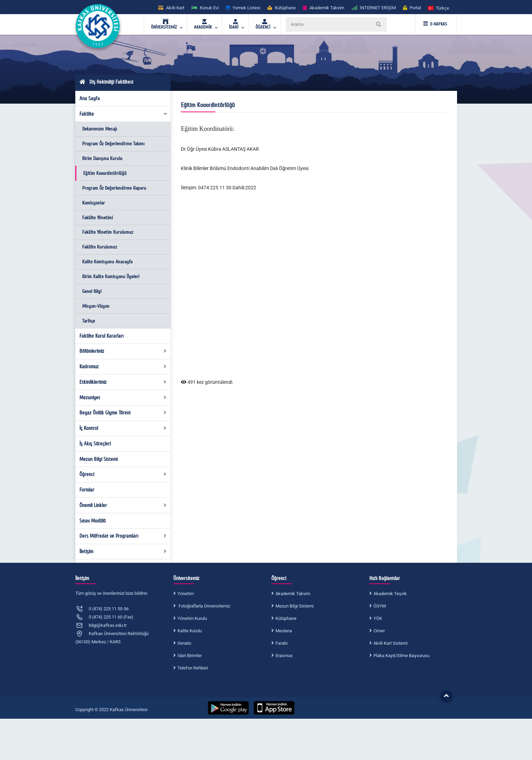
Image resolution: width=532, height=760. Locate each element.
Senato (184, 643)
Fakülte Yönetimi (97, 218)
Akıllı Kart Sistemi (390, 643)
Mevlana (284, 631)
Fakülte (123, 114)
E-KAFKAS (435, 24)
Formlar (87, 490)
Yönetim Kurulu (192, 618)
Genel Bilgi (92, 291)
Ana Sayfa (90, 98)
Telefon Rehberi (193, 668)
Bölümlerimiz (123, 351)
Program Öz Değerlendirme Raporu (114, 188)
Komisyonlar (94, 203)
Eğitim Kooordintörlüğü (105, 173)
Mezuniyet (123, 398)
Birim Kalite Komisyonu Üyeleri (111, 277)
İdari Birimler (190, 656)
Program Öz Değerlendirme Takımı (113, 144)
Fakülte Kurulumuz (100, 247)
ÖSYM (380, 606)
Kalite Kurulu (190, 631)
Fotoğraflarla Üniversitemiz (204, 606)
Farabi (281, 643)
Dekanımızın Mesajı (100, 129)
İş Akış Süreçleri (95, 444)
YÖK (378, 618)
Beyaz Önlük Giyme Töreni (123, 413)
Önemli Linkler (123, 505)
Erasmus (284, 656)
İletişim (123, 551)
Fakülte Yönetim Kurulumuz (108, 232)
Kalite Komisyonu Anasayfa (107, 262)
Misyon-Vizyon (96, 306)
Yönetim (186, 594)
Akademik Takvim (293, 594)
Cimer (379, 631)
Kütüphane (286, 618)
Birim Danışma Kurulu (102, 159)
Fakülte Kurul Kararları (101, 336)
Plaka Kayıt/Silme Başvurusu (401, 656)
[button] (439, 8)
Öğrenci (123, 474)
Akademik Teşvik (390, 594)
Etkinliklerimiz (123, 382)
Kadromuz (123, 367)
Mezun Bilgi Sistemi (99, 459)
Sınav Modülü (93, 521)
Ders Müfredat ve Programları (123, 536)
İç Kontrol (123, 428)
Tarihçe (89, 321)
